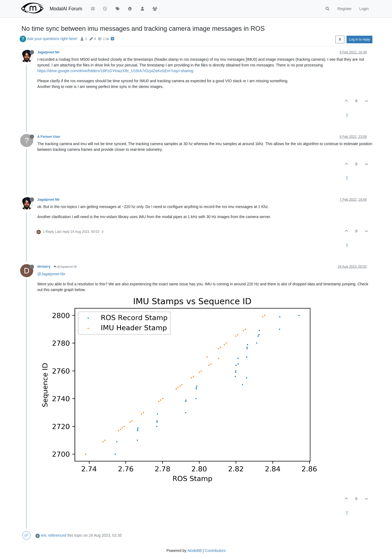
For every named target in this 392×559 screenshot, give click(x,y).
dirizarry (44, 267)
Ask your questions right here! (52, 39)
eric (44, 535)
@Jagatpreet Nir (65, 267)
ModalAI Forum (66, 9)
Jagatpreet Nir (48, 52)
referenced (57, 535)
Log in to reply (359, 39)
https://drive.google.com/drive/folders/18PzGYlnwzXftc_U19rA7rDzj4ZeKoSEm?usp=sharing (115, 71)
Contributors (215, 551)
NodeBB (195, 551)
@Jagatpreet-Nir (51, 274)
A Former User (49, 137)
